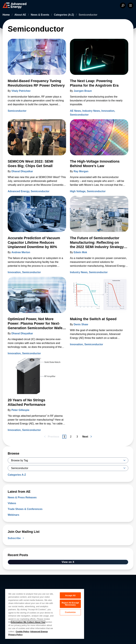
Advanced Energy (18, 191)
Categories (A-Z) (64, 15)
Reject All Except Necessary (70, 604)
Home (7, 15)
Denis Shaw (81, 324)
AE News (75, 111)
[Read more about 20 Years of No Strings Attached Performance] (37, 378)
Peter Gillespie (20, 410)
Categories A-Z (17, 475)
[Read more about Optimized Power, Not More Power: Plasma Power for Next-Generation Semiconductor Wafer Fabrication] (37, 297)
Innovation (108, 111)
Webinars (14, 515)
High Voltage (78, 191)
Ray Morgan (81, 171)
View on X (68, 562)
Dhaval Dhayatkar (22, 171)
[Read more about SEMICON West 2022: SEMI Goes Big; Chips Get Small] (37, 139)
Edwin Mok (80, 252)
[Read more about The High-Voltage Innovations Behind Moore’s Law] (99, 139)
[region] (45, 614)
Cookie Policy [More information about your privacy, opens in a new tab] (22, 632)
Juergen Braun (83, 91)
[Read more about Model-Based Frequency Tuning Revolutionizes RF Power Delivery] (37, 59)
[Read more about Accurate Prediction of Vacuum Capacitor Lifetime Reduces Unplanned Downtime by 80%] (37, 216)
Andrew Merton (21, 252)
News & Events (40, 15)
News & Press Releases (22, 497)
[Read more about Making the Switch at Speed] (99, 297)
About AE (21, 15)
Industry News (91, 111)
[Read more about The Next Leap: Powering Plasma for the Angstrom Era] (99, 59)
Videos (12, 503)
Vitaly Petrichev (21, 91)
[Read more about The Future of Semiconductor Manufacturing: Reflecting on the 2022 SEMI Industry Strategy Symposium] (99, 216)
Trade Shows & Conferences (25, 509)
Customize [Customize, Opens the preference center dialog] (70, 613)
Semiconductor (17, 111)
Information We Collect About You (28, 622)
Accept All (70, 595)
